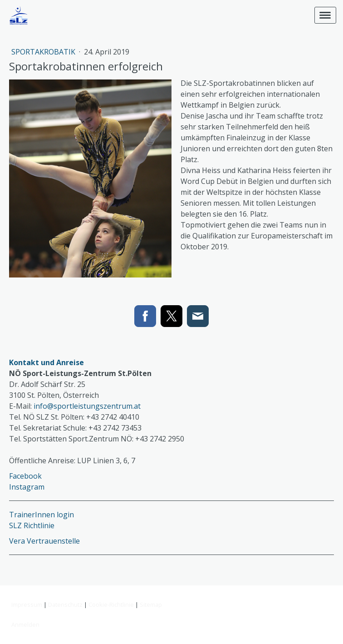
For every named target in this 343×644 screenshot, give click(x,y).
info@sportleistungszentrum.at (87, 406)
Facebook (25, 476)
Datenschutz (65, 604)
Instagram (27, 487)
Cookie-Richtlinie (111, 604)
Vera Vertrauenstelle (44, 541)
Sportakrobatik (44, 52)
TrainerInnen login (42, 515)
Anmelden (25, 624)
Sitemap (151, 604)
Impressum (27, 604)
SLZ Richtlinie (32, 525)
